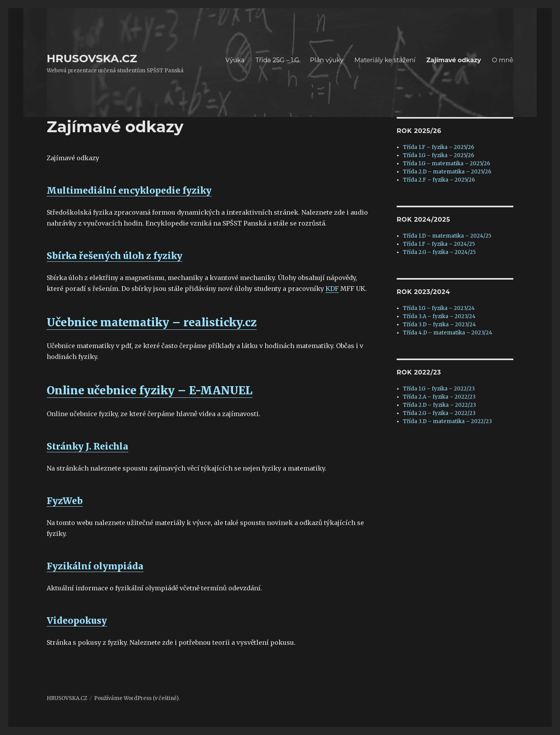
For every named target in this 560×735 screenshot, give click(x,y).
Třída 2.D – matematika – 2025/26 (447, 172)
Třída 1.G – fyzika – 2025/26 (438, 155)
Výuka (235, 60)
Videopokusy (77, 620)
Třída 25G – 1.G (277, 60)
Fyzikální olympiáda (95, 566)
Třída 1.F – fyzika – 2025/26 (438, 147)
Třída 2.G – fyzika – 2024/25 (439, 252)
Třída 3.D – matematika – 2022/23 (447, 421)
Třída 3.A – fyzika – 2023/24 (439, 316)
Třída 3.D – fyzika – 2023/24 (439, 325)
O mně (503, 60)
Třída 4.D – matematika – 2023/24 (448, 333)
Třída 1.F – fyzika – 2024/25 (439, 244)
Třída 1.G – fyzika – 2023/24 (439, 308)
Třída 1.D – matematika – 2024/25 (447, 236)
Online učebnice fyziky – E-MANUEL (150, 390)
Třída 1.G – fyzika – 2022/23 (439, 389)
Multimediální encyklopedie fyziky (129, 190)
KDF (332, 289)
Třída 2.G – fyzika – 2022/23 (439, 413)
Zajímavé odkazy (454, 60)
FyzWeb (65, 501)
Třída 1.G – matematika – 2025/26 (446, 164)
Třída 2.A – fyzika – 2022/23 (439, 397)
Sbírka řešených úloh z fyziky (115, 256)
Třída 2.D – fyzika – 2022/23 (439, 405)
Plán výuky (327, 60)
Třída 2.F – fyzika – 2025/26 (439, 180)
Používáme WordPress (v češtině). (137, 698)
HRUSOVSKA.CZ (92, 58)
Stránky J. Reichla (87, 446)
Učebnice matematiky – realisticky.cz (152, 322)
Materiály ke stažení (385, 60)
